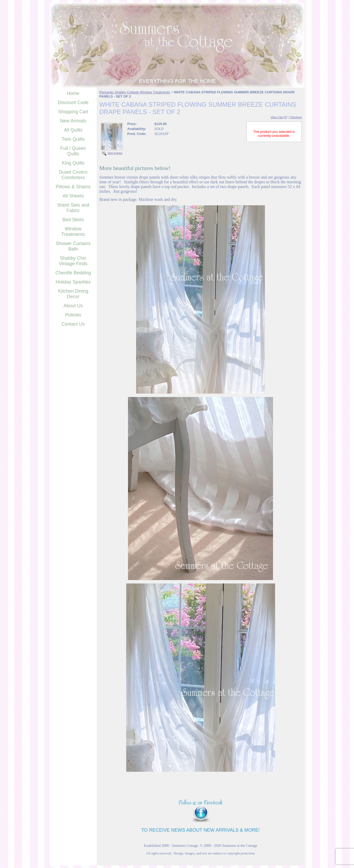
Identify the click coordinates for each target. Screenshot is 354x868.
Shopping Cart (73, 112)
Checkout (296, 117)
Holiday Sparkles (73, 282)
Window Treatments (73, 232)
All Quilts (73, 130)
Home (73, 93)
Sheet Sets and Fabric (73, 208)
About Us (73, 306)
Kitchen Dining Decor (73, 294)
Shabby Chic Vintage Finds (73, 261)
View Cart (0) (279, 117)
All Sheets (73, 196)
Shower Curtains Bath (73, 246)
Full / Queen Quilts (73, 151)
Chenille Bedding (73, 273)
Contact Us (73, 324)
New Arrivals (73, 121)
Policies (73, 315)
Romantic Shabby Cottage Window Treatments (135, 92)
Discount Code (73, 103)
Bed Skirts (73, 220)
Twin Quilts (73, 139)
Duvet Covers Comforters (73, 175)
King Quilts (73, 163)
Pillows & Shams (73, 187)
